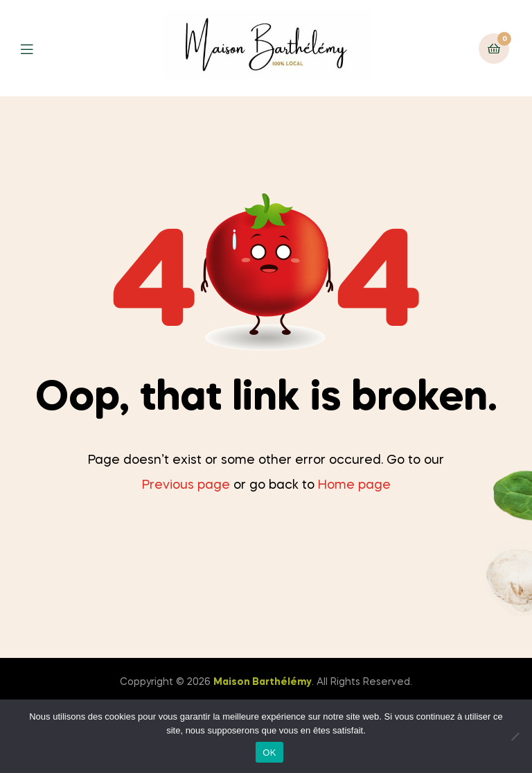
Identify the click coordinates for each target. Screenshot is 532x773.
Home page (354, 485)
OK (269, 753)
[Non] (515, 736)
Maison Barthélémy (263, 682)
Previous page (186, 485)
